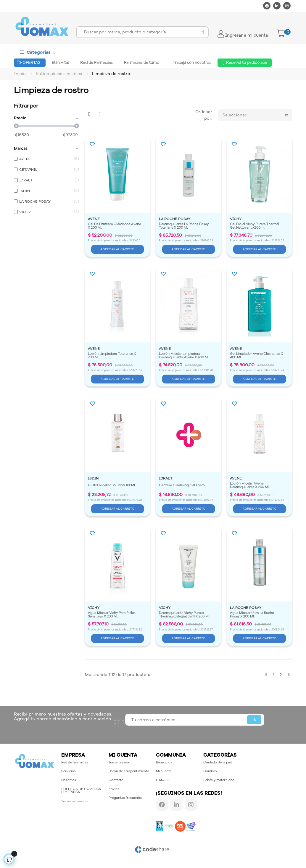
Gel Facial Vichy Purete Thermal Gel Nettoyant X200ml (255, 226)
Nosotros (69, 780)
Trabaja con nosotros (75, 801)
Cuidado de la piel (218, 762)
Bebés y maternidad (219, 780)
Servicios (69, 771)
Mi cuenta (164, 771)
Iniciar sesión (119, 762)
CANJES (163, 780)
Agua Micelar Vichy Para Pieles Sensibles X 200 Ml (112, 615)
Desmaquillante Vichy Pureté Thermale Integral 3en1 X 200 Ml (184, 615)
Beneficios (164, 762)
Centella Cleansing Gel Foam (182, 486)
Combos (210, 771)
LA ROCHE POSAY (175, 219)
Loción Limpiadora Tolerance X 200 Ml (112, 356)
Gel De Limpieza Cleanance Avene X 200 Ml (115, 226)
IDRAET (166, 478)
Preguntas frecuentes (126, 798)
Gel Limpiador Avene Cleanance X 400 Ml (257, 356)
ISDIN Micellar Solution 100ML (112, 486)
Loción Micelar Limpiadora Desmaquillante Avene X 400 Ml (184, 356)
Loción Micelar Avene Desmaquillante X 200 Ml (249, 486)
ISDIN (93, 478)
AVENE (94, 219)
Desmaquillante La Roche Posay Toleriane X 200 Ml (184, 226)
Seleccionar (257, 115)
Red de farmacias (75, 762)
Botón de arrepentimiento (129, 771)
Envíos (114, 789)
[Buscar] (142, 32)
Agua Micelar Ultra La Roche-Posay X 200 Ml (253, 615)
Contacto (116, 780)
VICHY (236, 219)
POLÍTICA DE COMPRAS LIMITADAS (81, 790)
